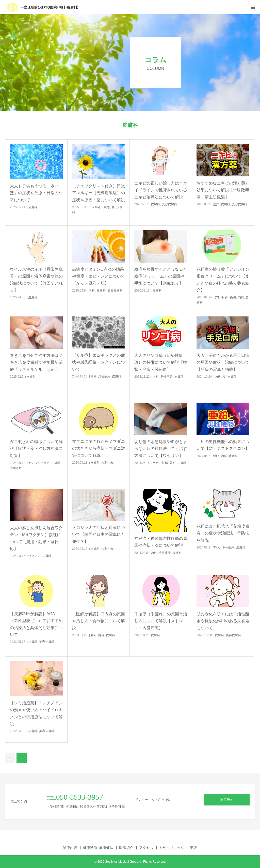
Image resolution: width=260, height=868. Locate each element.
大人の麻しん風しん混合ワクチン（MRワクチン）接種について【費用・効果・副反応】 (36, 538)
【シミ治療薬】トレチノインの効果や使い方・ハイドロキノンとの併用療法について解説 (36, 713)
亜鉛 (216, 456)
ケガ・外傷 (160, 463)
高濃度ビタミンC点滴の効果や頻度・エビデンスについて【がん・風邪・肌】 (99, 276)
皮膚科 (33, 207)
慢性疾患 (165, 553)
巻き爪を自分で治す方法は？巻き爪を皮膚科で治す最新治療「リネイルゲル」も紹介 (36, 362)
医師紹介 (126, 848)
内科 (92, 291)
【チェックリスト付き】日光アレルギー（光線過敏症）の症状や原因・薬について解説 (99, 193)
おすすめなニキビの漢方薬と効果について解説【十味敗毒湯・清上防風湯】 (223, 190)
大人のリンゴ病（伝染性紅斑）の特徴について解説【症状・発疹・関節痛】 (161, 362)
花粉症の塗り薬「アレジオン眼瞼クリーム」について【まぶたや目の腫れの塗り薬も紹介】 (223, 280)
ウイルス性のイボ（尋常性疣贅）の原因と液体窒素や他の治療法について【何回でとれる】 (36, 280)
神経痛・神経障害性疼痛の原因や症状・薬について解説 (161, 542)
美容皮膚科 (169, 204)
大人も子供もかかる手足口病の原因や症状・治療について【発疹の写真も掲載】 (223, 362)
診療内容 (70, 848)
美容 (193, 848)
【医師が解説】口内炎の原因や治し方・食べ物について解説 (99, 621)
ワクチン (34, 556)
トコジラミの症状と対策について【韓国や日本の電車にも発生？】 (99, 534)
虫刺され (16, 468)
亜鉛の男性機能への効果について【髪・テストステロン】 (223, 445)
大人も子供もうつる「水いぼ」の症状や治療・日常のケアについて (36, 193)
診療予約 (227, 800)
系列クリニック (172, 848)
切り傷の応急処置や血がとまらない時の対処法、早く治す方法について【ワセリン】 (161, 448)
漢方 (216, 204)
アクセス (146, 848)
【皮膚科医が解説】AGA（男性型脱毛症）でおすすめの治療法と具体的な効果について (36, 624)
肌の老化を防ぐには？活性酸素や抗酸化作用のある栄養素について (223, 621)
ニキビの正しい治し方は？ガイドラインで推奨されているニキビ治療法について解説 (161, 190)
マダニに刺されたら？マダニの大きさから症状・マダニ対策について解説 (99, 448)
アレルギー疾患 (99, 207)
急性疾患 (104, 376)
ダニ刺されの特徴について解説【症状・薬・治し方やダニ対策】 (36, 448)
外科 (173, 463)
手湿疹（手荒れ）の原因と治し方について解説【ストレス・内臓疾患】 (161, 621)
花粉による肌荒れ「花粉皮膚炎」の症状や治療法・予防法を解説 (223, 533)
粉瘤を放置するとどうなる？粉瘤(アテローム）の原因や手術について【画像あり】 (161, 276)
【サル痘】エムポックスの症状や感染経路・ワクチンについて (99, 362)
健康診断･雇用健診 (98, 848)
